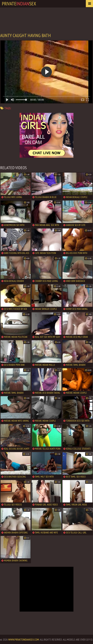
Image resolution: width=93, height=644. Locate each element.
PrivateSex (19, 3)
